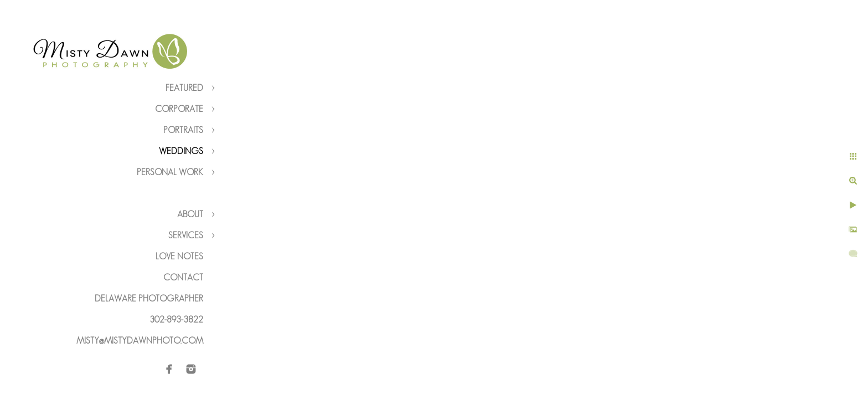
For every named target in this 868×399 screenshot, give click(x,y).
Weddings (181, 151)
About (190, 214)
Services (186, 235)
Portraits (183, 130)
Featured (184, 88)
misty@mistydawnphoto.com (140, 341)
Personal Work (170, 172)
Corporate (179, 109)
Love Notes (179, 256)
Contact (183, 277)
